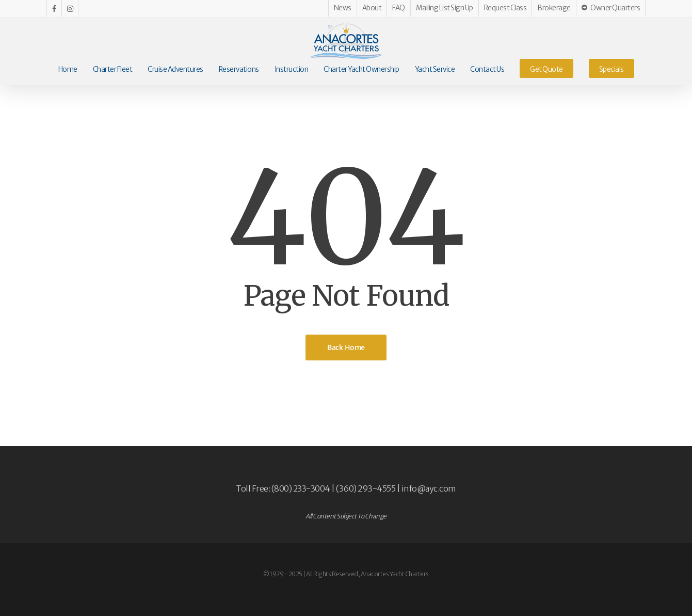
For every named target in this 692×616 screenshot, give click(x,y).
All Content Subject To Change (346, 516)
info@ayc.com (429, 488)
